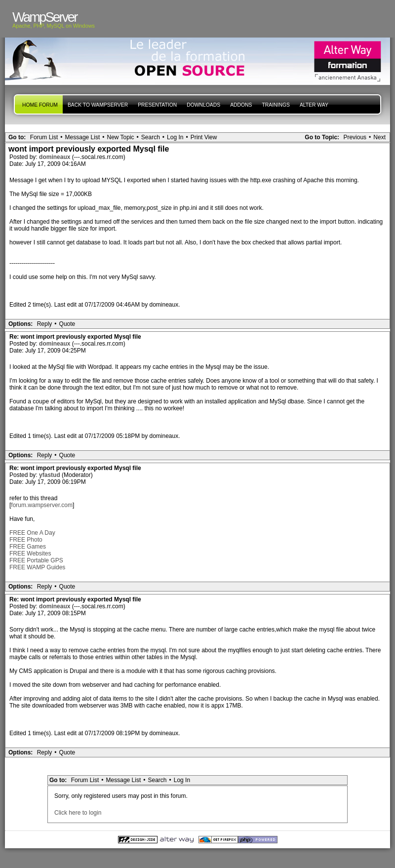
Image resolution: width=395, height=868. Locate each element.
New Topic (120, 137)
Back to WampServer (98, 105)
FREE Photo (26, 540)
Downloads (203, 105)
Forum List (44, 137)
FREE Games (28, 547)
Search (151, 137)
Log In (175, 137)
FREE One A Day (32, 533)
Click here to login (78, 813)
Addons (241, 105)
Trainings (276, 105)
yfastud (50, 475)
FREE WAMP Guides (37, 567)
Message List (83, 137)
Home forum (40, 105)
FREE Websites (30, 553)
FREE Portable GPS (36, 560)
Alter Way (314, 105)
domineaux (56, 157)
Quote (67, 324)
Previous (355, 137)
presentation (157, 105)
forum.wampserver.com (42, 505)
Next (379, 137)
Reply (45, 324)
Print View (204, 137)
